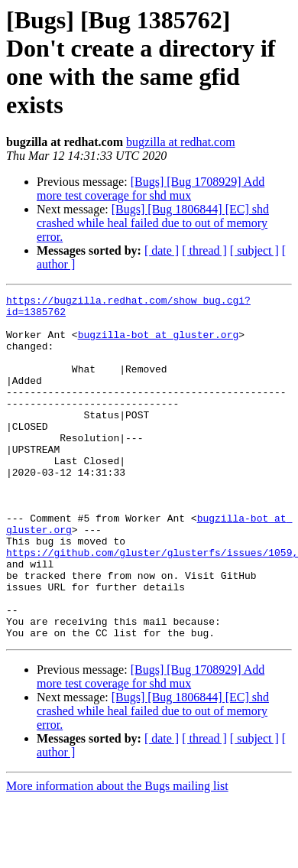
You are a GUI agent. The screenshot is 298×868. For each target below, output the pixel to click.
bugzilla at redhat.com (181, 142)
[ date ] (162, 250)
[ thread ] (204, 250)
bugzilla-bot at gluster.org (159, 343)
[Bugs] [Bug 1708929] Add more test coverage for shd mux (151, 189)
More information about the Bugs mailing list (117, 855)
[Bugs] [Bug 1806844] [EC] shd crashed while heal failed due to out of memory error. (153, 223)
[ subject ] (254, 250)
